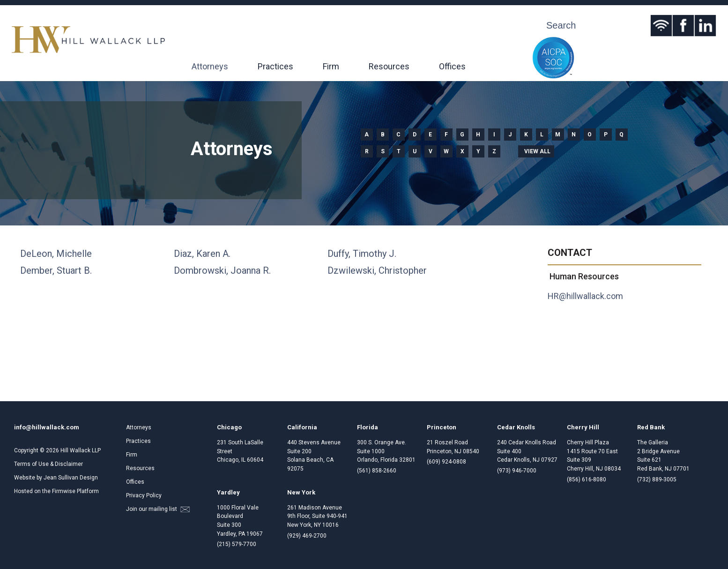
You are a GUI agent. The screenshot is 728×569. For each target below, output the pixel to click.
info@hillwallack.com (47, 427)
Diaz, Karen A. (202, 254)
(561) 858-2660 (377, 471)
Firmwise (64, 491)
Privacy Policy (144, 495)
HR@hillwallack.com (585, 296)
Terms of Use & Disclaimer (48, 464)
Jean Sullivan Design (71, 478)
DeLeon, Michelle (56, 254)
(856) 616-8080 (587, 479)
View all (537, 151)
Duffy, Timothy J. (362, 254)
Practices (275, 66)
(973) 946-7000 (517, 471)
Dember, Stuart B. (56, 270)
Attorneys (210, 66)
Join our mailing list (158, 509)
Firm (331, 66)
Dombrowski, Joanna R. (222, 270)
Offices (452, 66)
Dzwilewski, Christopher (377, 270)
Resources (389, 66)
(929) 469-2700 (307, 536)
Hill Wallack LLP (81, 450)
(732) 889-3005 (657, 479)
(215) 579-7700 (237, 544)
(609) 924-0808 (446, 462)
